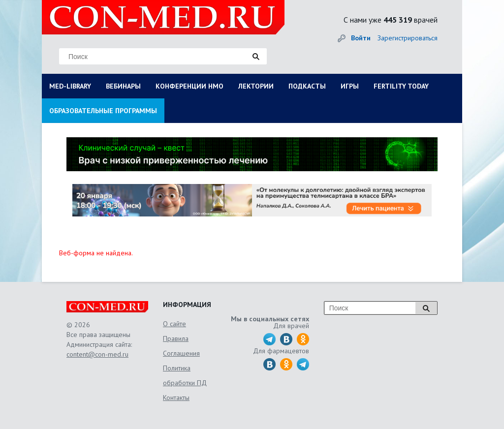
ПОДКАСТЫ (307, 86)
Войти (361, 38)
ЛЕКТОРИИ (256, 86)
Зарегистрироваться (408, 38)
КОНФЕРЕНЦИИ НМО (189, 86)
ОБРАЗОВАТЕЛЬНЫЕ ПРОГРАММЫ (103, 111)
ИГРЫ (350, 86)
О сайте (174, 324)
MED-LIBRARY (70, 86)
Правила (176, 338)
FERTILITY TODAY (401, 86)
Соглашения (181, 353)
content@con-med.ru (97, 354)
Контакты (176, 398)
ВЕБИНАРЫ (123, 86)
